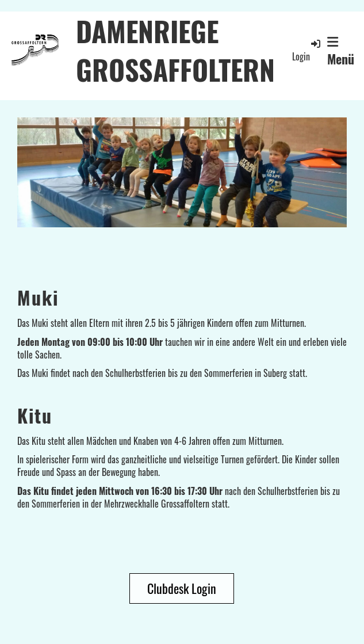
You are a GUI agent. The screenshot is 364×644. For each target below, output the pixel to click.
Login (307, 50)
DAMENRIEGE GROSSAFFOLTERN (175, 50)
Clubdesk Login (182, 588)
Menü (341, 52)
